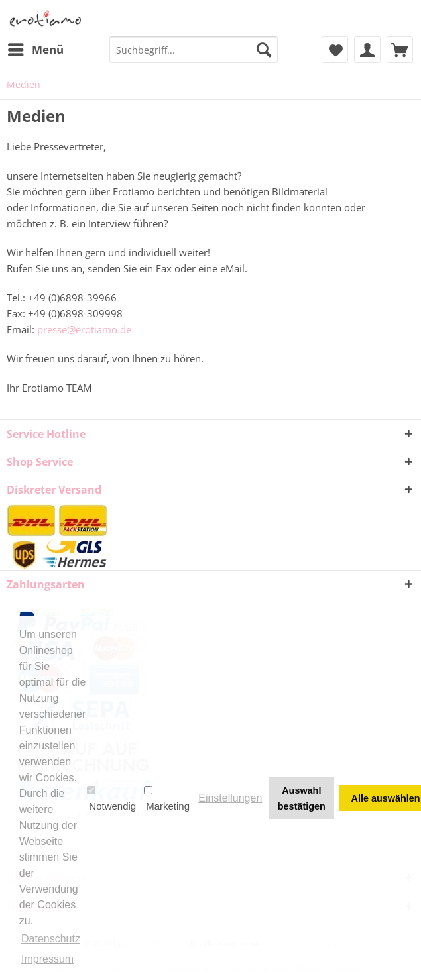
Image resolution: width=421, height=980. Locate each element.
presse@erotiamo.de (84, 329)
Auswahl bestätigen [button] (302, 798)
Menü (36, 48)
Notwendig (111, 798)
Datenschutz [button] (51, 939)
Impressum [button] (47, 959)
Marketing (167, 798)
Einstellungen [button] (230, 798)
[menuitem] (35, 50)
